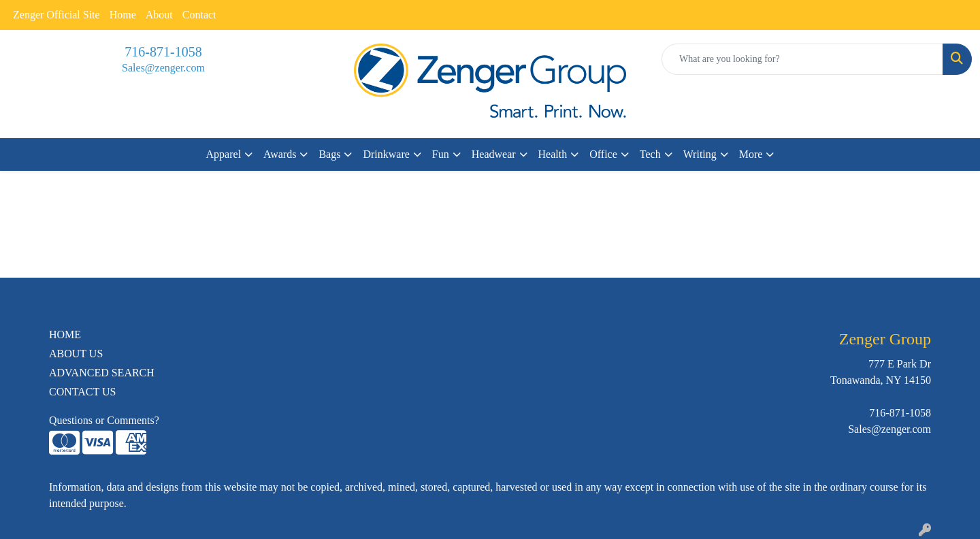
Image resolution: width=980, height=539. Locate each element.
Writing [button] (700, 154)
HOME (65, 334)
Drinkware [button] (386, 154)
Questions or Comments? (104, 420)
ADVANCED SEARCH (102, 373)
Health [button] (553, 154)
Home (123, 15)
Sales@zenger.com (163, 68)
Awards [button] (280, 154)
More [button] (751, 154)
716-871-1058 (163, 52)
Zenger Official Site (56, 15)
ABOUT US (76, 354)
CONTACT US (82, 392)
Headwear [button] (494, 154)
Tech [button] (650, 154)
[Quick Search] (802, 59)
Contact (199, 15)
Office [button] (603, 154)
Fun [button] (441, 154)
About (159, 15)
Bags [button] (329, 154)
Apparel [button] (224, 154)
